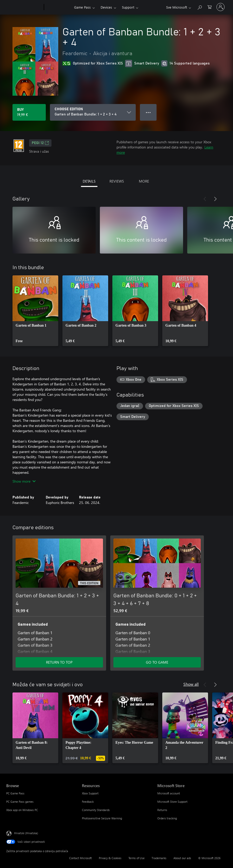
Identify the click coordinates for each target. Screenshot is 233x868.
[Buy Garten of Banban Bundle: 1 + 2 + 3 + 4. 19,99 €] (29, 112)
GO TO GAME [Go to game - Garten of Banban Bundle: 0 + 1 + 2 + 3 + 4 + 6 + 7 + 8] (157, 662)
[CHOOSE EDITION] (93, 112)
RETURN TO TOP (59, 662)
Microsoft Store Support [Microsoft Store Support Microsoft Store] (172, 802)
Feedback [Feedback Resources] (88, 802)
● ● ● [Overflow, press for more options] (148, 112)
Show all (191, 684)
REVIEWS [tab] (117, 181)
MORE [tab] (144, 181)
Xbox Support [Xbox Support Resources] (90, 793)
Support (128, 7)
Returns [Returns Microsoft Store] (162, 810)
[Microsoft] (24, 7)
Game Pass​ (82, 7)
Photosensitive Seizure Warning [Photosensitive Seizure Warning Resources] (102, 818)
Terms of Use (137, 858)
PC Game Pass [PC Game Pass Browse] (15, 793)
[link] (35, 311)
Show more (24, 481)
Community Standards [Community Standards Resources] (96, 810)
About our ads (182, 858)
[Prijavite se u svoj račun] (221, 7)
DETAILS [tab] (89, 181)
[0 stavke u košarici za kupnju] (210, 7)
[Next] (215, 199)
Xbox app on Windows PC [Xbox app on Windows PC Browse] (22, 810)
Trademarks (159, 858)
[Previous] (205, 199)
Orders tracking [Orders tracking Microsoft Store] (167, 818)
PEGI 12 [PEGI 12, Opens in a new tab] (40, 143)
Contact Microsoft (80, 858)
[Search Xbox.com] (199, 7)
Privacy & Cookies (110, 858)
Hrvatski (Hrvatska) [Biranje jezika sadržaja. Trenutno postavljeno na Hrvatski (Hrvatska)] (26, 833)
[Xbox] (58, 7)
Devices (106, 7)
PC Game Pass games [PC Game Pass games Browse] (20, 802)
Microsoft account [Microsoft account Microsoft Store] (169, 793)
